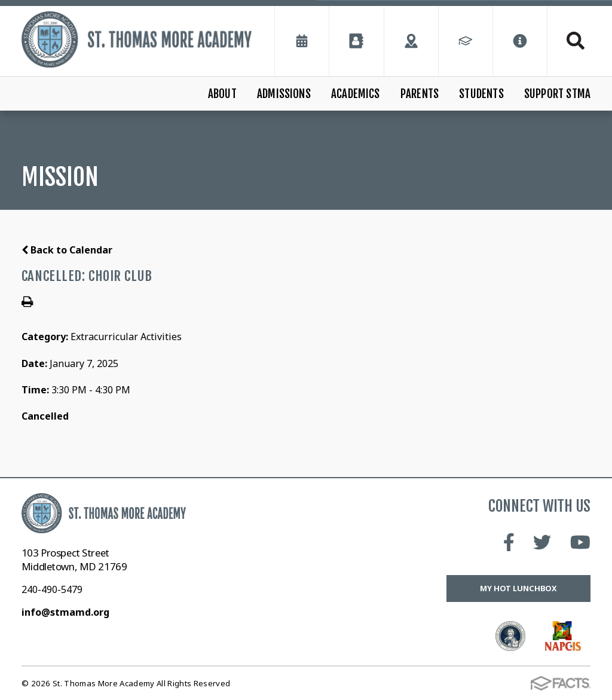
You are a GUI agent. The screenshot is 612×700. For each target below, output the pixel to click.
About (222, 94)
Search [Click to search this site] (576, 41)
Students (481, 94)
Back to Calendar (67, 250)
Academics (356, 94)
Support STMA (557, 94)
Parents (420, 94)
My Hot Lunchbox (518, 588)
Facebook (509, 542)
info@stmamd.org (65, 612)
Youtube (580, 542)
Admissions (284, 94)
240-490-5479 (52, 589)
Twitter (542, 542)
